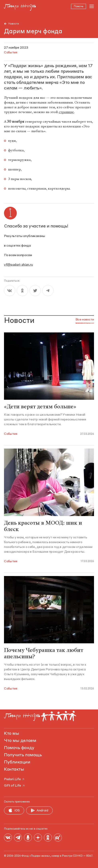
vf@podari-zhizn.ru (18, 265)
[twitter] (35, 291)
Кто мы (11, 734)
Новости (14, 24)
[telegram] (48, 291)
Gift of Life (15, 786)
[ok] (22, 291)
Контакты (14, 769)
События (11, 434)
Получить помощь (23, 755)
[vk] (10, 291)
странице (66, 112)
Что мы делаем (20, 741)
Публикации (17, 762)
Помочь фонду (19, 748)
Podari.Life (14, 779)
